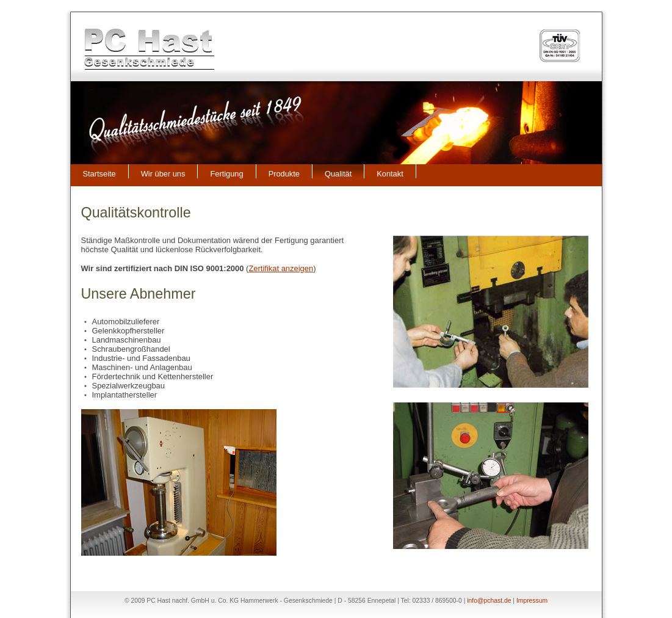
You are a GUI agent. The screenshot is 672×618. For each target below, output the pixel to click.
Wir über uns (163, 174)
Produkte (284, 174)
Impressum (532, 601)
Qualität (338, 174)
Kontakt (390, 174)
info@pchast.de (489, 601)
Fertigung (226, 174)
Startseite (99, 174)
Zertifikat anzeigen (281, 268)
